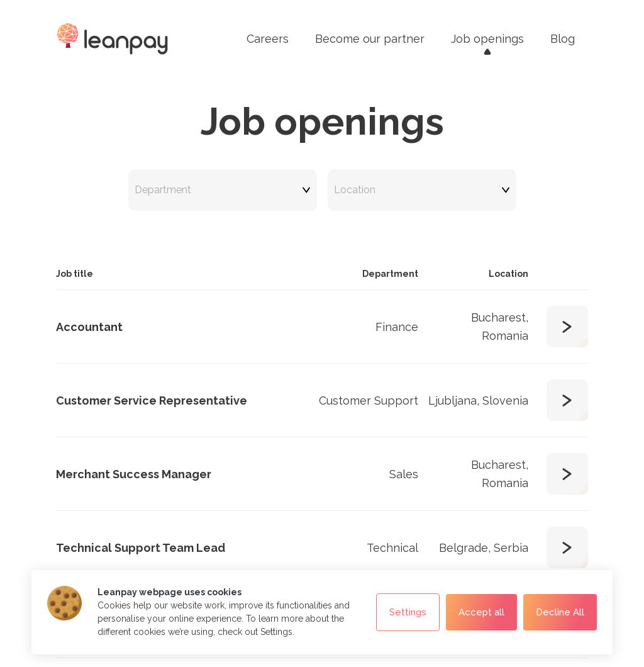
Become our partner (370, 39)
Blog (563, 39)
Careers (268, 39)
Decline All (560, 612)
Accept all (481, 612)
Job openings (487, 39)
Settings (408, 613)
